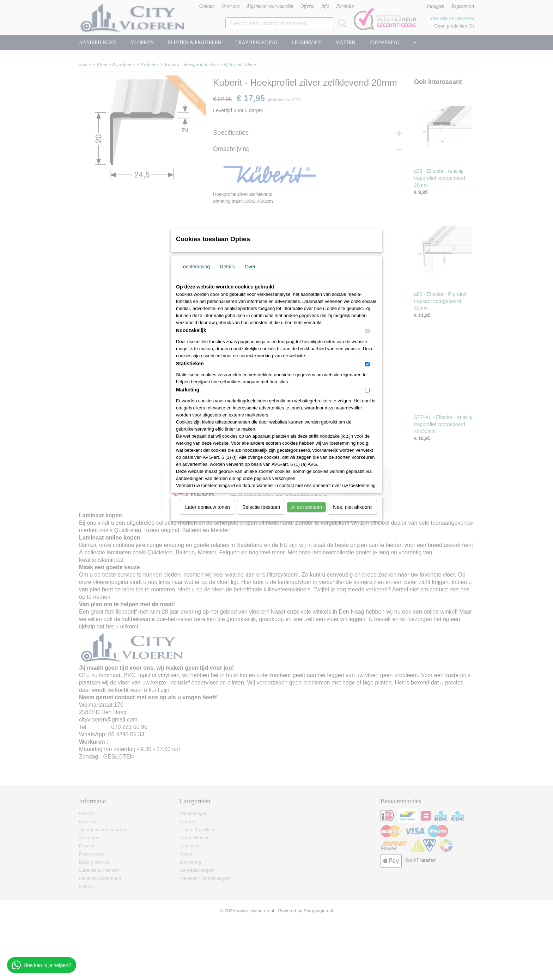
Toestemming (195, 267)
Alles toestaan (306, 507)
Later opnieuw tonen (208, 507)
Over (250, 267)
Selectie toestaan (261, 507)
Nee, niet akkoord (352, 507)
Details (227, 267)
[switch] (367, 331)
